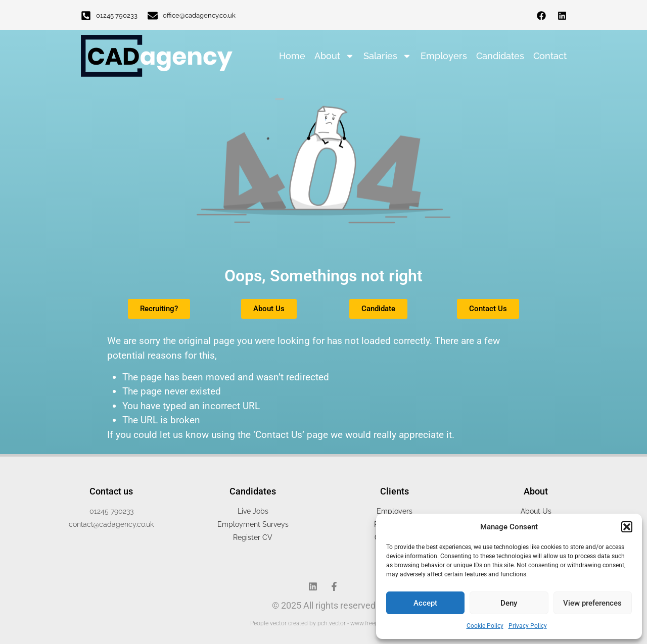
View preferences (592, 603)
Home (292, 56)
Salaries (387, 56)
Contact (550, 56)
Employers (444, 56)
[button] (627, 527)
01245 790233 (117, 15)
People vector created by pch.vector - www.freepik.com (323, 623)
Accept (425, 603)
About (334, 56)
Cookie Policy (485, 626)
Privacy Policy (528, 626)
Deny (509, 603)
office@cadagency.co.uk (199, 15)
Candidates (500, 56)
